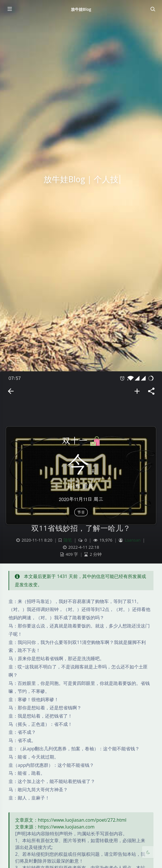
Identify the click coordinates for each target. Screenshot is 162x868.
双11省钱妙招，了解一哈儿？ (81, 528)
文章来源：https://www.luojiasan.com (55, 827)
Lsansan (133, 540)
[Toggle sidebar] (9, 9)
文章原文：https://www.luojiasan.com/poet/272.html (71, 820)
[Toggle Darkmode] (148, 852)
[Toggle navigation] (153, 9)
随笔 (68, 540)
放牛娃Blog (81, 9)
